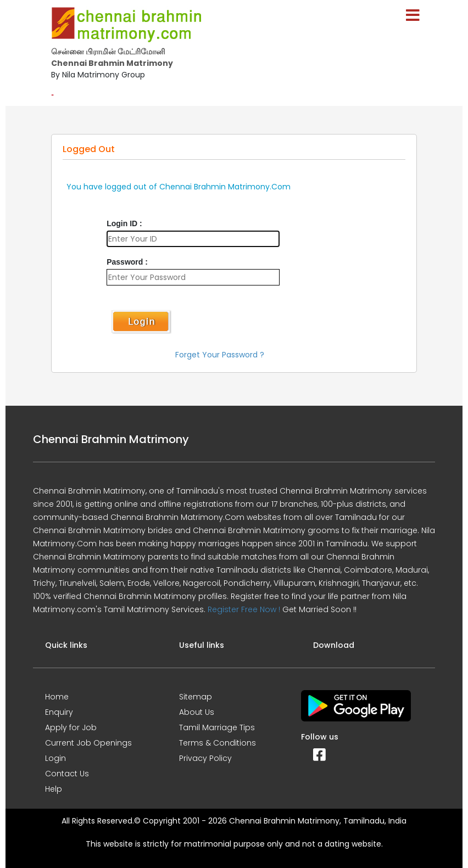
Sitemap (196, 697)
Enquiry (59, 712)
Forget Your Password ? (220, 355)
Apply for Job (71, 727)
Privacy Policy (205, 758)
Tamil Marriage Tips (217, 727)
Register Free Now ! (244, 609)
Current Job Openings (88, 743)
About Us (197, 712)
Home (57, 697)
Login (55, 758)
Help (54, 789)
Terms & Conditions (218, 743)
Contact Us (67, 774)
